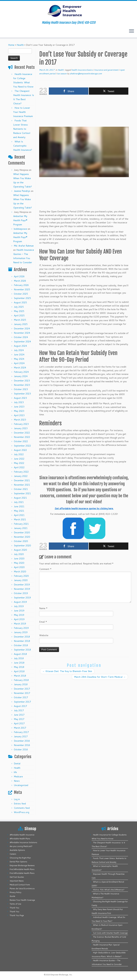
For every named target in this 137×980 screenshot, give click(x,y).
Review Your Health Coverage (22, 900)
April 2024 (19, 363)
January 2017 (21, 736)
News (17, 781)
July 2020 (19, 554)
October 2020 (21, 541)
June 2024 (19, 355)
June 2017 (19, 715)
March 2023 (20, 420)
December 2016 (22, 741)
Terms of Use (15, 904)
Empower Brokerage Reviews (22, 865)
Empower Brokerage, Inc (61, 975)
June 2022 (19, 459)
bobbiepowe (20, 229)
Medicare (18, 777)
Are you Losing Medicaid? (21, 846)
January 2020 (21, 580)
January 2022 (21, 476)
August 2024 (20, 346)
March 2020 (20, 572)
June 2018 (19, 663)
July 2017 (19, 710)
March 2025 (20, 320)
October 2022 (21, 441)
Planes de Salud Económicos (22, 889)
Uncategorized (21, 785)
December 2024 (22, 329)
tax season (62, 74)
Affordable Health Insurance (22, 835)
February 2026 (21, 285)
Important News (17, 881)
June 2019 (19, 611)
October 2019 (21, 593)
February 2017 (21, 732)
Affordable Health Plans (20, 839)
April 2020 (19, 567)
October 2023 (21, 389)
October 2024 (21, 337)
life (15, 772)
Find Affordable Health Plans (22, 869)
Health (20, 45)
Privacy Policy (15, 892)
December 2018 (22, 637)
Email (43, 622)
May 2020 (19, 563)
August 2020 (20, 550)
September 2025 (22, 298)
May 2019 (19, 615)
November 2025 (22, 289)
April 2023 (19, 415)
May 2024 (19, 359)
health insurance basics (82, 70)
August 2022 (20, 450)
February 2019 (21, 628)
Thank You (14, 908)
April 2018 (19, 671)
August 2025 (20, 302)
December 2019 (22, 585)
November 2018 (22, 641)
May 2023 (19, 411)
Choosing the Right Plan (20, 858)
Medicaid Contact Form (20, 885)
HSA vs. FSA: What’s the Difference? (109, 890)
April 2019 (19, 619)
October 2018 (21, 645)
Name (43, 608)
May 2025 (19, 311)
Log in (17, 799)
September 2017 (22, 702)
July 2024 (19, 350)
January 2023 (21, 428)
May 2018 (19, 667)
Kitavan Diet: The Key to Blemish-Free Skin (67, 671)
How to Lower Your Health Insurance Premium (23, 112)
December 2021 (22, 480)
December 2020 (22, 532)
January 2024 (21, 376)
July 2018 (19, 658)
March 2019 (20, 624)
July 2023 (19, 402)
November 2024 (22, 333)
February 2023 (21, 424)
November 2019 (22, 589)
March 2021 (20, 519)
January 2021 (21, 528)
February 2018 (21, 680)
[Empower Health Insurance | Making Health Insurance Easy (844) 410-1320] (68, 11)
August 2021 (20, 498)
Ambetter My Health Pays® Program (20, 220)
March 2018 (20, 676)
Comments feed (22, 808)
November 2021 (22, 485)
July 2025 (19, 307)
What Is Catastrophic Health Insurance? (23, 146)
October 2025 (21, 294)
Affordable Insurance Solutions (23, 842)
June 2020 (19, 559)
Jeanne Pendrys (22, 191)
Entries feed (20, 804)
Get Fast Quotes (17, 877)
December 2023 (22, 381)
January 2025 (21, 324)
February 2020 (21, 576)
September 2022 (22, 446)
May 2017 (19, 719)
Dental (17, 764)
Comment (45, 569)
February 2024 (21, 372)
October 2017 (21, 697)
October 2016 (21, 749)
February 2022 (21, 472)
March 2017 (20, 728)
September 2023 (22, 394)
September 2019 (22, 598)
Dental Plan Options (18, 862)
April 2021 (19, 515)
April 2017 (19, 723)
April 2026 (19, 276)
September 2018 (22, 650)
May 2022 (19, 463)
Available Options (17, 850)
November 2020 (22, 537)
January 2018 (21, 684)
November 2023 (22, 385)
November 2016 (22, 745)
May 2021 (19, 511)
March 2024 (20, 368)
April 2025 (19, 315)
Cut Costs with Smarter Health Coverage (110, 933)
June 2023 (19, 407)
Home (11, 45)
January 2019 (21, 632)
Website (44, 635)
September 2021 (22, 493)
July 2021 (19, 502)
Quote (12, 896)
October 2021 (21, 489)
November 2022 (22, 437)
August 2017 (20, 706)
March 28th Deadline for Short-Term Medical (100, 677)
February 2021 (21, 524)
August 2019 (20, 602)
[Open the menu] (131, 31)
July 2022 (19, 454)
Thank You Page (17, 915)
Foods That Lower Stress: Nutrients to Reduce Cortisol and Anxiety (22, 129)
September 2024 (22, 342)
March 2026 (20, 281)
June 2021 (19, 506)
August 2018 (20, 654)
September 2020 (22, 546)
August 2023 (20, 398)
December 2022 (22, 433)
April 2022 (19, 467)
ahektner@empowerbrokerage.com (86, 74)
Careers (13, 854)
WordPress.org (21, 812)
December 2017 (22, 689)
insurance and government (107, 70)
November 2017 (22, 693)
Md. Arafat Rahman (24, 246)
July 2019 (19, 606)
